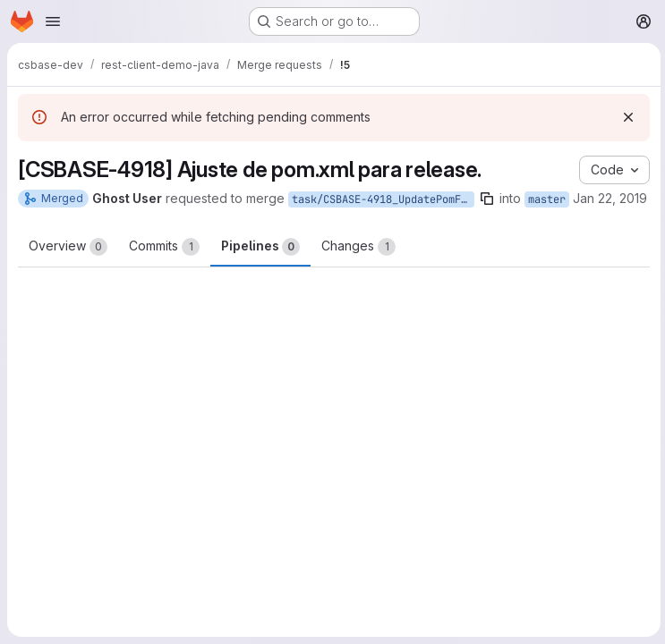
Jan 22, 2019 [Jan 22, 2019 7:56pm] (610, 198)
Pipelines (260, 247)
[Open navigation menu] (53, 21)
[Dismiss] (626, 117)
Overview (68, 247)
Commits (164, 247)
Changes (358, 247)
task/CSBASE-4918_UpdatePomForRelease (383, 199)
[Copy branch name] (487, 199)
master (547, 199)
